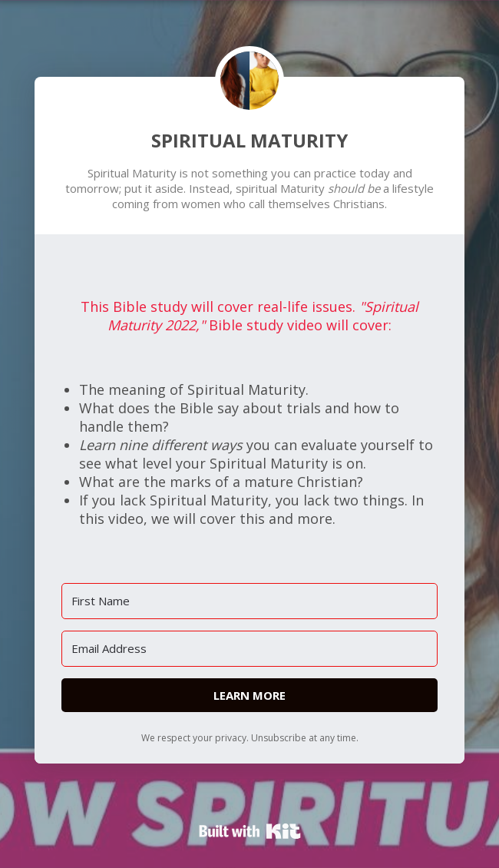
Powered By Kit (250, 831)
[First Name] (249, 601)
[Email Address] (249, 649)
